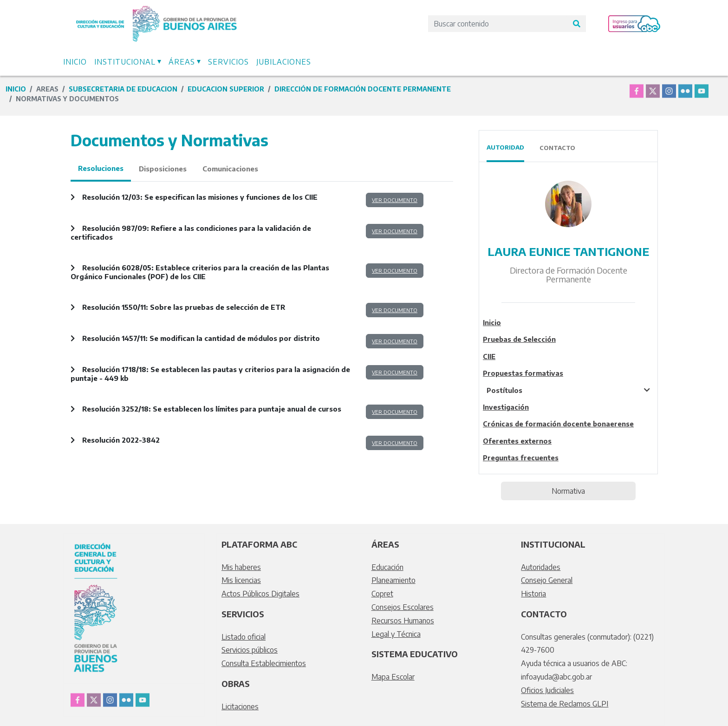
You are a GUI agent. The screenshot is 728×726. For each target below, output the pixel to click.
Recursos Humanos (403, 621)
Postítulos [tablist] (504, 390)
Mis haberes (241, 567)
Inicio (75, 62)
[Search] (498, 24)
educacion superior (226, 89)
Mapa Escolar (393, 677)
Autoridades (541, 567)
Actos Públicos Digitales (260, 594)
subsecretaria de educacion (123, 89)
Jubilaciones (284, 62)
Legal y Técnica (396, 634)
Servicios (228, 62)
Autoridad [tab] (505, 147)
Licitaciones (240, 706)
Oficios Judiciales (547, 690)
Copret (382, 594)
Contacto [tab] (557, 148)
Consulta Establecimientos (264, 663)
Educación (387, 567)
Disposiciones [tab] (163, 169)
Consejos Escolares (403, 607)
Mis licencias (241, 580)
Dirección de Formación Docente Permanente (363, 89)
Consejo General (547, 580)
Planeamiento (393, 580)
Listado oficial (244, 637)
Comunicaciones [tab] (230, 169)
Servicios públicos (250, 650)
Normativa (568, 491)
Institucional (125, 62)
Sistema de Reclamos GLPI (565, 704)
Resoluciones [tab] (101, 168)
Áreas (182, 62)
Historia (533, 594)
